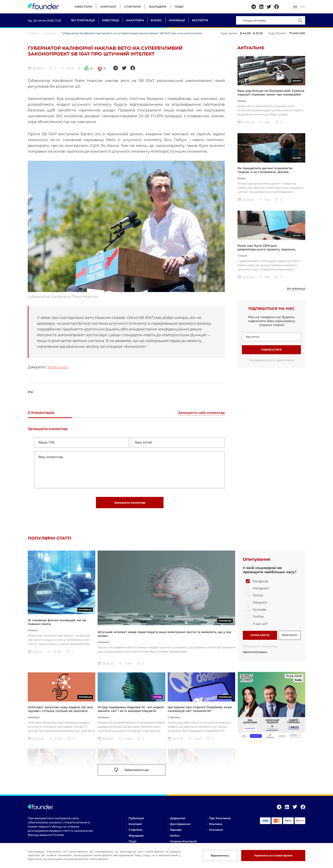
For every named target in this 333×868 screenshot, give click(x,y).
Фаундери (158, 7)
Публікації (136, 821)
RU (303, 7)
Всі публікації (83, 20)
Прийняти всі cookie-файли (271, 855)
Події (179, 7)
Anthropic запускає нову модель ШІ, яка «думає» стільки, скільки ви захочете (60, 711)
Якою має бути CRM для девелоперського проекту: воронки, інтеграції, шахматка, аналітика (267, 251)
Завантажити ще (131, 773)
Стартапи (133, 7)
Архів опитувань (255, 655)
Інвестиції (110, 20)
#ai (31, 392)
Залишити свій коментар (200, 413)
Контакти (216, 832)
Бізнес (156, 20)
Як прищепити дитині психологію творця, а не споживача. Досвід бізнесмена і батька (265, 173)
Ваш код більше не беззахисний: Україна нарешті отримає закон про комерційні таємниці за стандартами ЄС (271, 95)
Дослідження (180, 826)
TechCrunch (59, 367)
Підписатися (271, 351)
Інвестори (83, 7)
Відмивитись (216, 855)
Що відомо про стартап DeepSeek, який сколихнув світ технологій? (200, 711)
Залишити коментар (130, 505)
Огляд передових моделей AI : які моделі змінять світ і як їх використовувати (131, 711)
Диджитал (178, 821)
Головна (34, 33)
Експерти (200, 20)
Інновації (177, 20)
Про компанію (220, 821)
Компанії (108, 7)
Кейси (175, 838)
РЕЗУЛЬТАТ (290, 637)
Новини (52, 33)
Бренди (176, 832)
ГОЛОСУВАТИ (260, 637)
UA (295, 7)
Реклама (216, 826)
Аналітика (135, 20)
